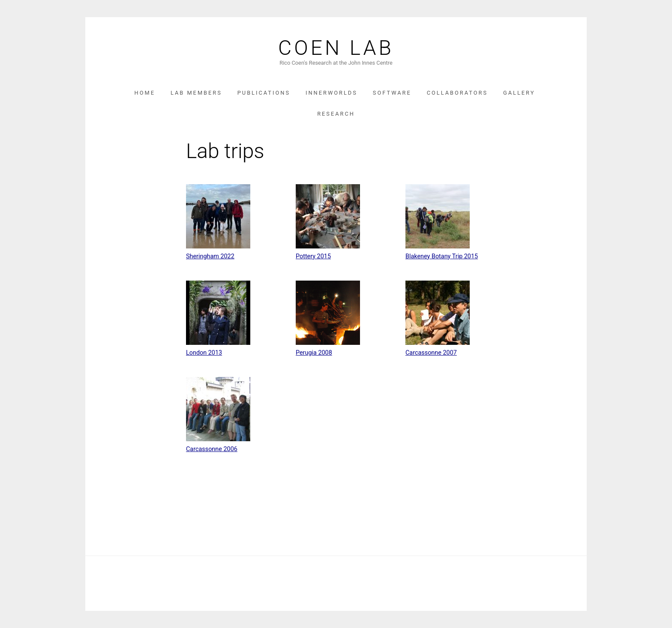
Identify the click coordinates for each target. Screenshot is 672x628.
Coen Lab (336, 48)
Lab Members (196, 93)
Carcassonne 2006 (212, 449)
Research (336, 114)
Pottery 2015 (313, 256)
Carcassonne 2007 (431, 353)
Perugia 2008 (314, 353)
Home (145, 93)
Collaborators (457, 93)
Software (392, 93)
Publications (264, 93)
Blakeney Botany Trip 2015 (442, 256)
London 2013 (204, 353)
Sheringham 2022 (210, 256)
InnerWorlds (331, 93)
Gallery (519, 93)
